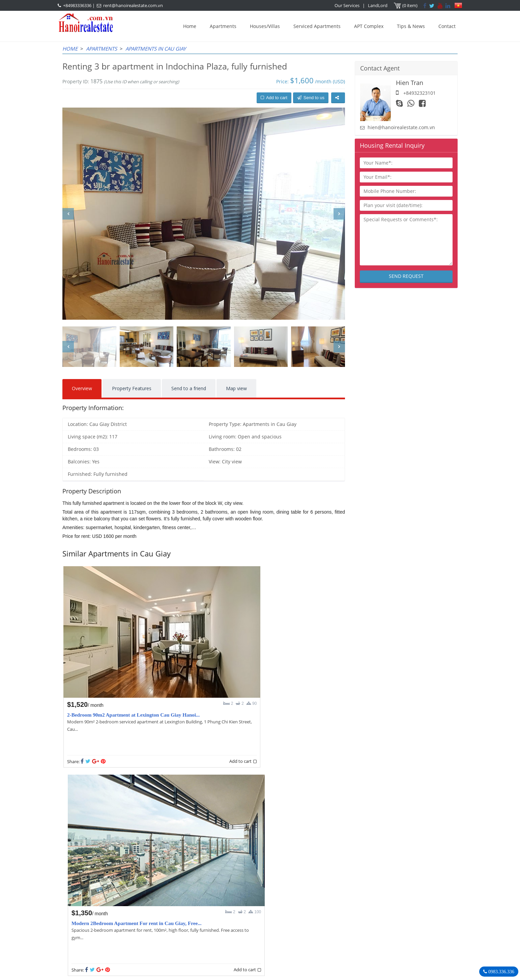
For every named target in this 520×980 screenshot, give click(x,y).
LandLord (378, 5)
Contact (447, 26)
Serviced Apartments (317, 26)
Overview (82, 388)
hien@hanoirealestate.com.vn (401, 127)
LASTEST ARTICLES (120, 899)
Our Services (347, 5)
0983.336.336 (501, 972)
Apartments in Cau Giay (156, 49)
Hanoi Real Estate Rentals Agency (376, 898)
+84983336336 (77, 5)
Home (190, 26)
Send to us (311, 98)
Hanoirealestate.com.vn (360, 940)
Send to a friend (189, 388)
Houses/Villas (265, 26)
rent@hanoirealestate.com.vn (133, 5)
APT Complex (369, 26)
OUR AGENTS (224, 899)
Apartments (223, 26)
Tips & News (411, 26)
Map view (236, 388)
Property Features (132, 388)
